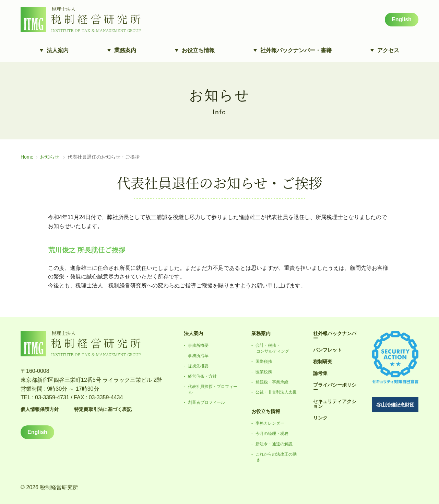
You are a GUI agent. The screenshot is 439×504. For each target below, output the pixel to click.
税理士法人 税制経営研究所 (81, 20)
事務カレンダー (270, 423)
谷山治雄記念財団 (395, 405)
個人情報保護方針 (40, 409)
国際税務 (264, 362)
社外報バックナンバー (335, 336)
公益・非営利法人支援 (276, 392)
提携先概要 (198, 366)
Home (27, 157)
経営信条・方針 (202, 376)
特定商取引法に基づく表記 (103, 409)
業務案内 (261, 333)
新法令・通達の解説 (274, 444)
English (402, 19)
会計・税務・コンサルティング (272, 348)
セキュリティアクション (335, 404)
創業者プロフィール (206, 402)
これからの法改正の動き (276, 457)
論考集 (320, 373)
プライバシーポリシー (335, 387)
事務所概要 (198, 345)
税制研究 (323, 362)
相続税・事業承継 (272, 382)
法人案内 (193, 333)
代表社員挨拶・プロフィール (213, 390)
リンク (320, 418)
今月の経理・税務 (272, 434)
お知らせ (50, 157)
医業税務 (264, 372)
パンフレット (328, 350)
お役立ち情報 (266, 411)
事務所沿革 (198, 356)
